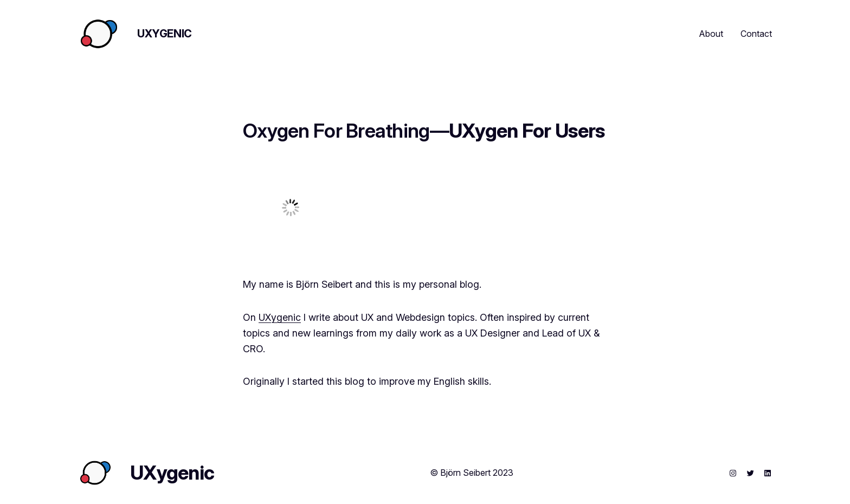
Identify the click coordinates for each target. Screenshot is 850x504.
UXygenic (165, 34)
